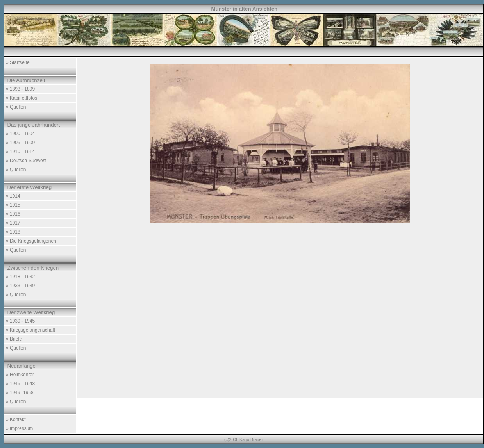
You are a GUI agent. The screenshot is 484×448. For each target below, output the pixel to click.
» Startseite (18, 62)
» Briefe (14, 339)
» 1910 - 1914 (20, 152)
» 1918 (13, 232)
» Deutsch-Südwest (26, 161)
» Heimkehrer (20, 375)
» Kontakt (16, 419)
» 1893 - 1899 (20, 89)
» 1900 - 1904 (20, 134)
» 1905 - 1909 (20, 143)
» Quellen (16, 107)
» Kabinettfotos (21, 98)
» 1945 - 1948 (20, 384)
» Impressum (19, 428)
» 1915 (13, 205)
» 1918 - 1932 (20, 277)
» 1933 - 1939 (20, 286)
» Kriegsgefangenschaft (30, 330)
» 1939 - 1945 (20, 321)
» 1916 (13, 214)
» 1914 (13, 196)
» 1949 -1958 (20, 393)
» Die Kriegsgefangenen (31, 241)
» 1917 (13, 223)
